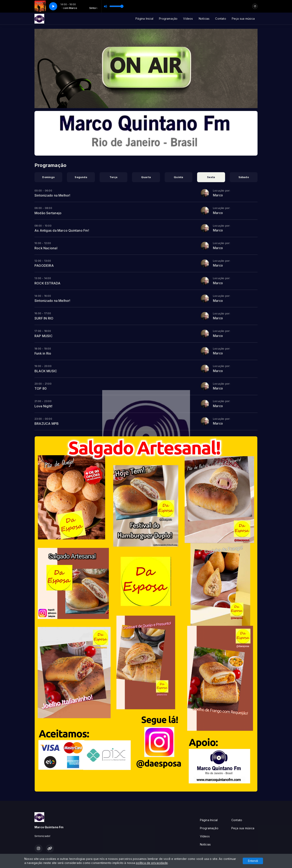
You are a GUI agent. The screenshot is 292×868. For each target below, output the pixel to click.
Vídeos (188, 19)
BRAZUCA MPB (47, 424)
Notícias (204, 19)
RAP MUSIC (43, 336)
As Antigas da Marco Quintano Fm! (62, 230)
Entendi (253, 861)
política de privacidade (152, 863)
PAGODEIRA (44, 266)
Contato (221, 19)
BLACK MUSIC (46, 371)
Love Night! (43, 406)
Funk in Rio (43, 353)
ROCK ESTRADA (48, 283)
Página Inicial (144, 19)
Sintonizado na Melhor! (52, 195)
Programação (168, 19)
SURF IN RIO (44, 318)
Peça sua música (243, 19)
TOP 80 (41, 388)
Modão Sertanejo (48, 213)
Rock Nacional (46, 248)
